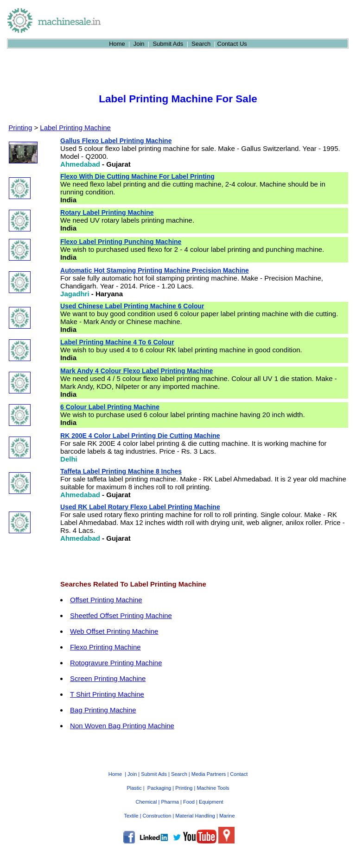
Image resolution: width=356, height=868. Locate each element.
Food (189, 802)
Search (201, 44)
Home (117, 44)
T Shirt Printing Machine (107, 694)
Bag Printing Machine (103, 710)
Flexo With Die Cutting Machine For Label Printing (137, 176)
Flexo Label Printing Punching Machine (121, 242)
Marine (227, 816)
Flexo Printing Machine (105, 647)
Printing (20, 128)
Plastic (134, 788)
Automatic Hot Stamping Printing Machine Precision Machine (155, 270)
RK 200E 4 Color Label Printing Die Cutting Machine (140, 436)
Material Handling (195, 816)
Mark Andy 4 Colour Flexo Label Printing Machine (137, 371)
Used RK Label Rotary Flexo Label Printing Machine (140, 507)
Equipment (211, 802)
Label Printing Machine (75, 128)
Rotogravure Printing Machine (116, 663)
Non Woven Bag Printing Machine (122, 726)
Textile (131, 816)
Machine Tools (213, 788)
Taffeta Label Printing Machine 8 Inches (121, 471)
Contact (239, 774)
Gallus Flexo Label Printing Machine (116, 141)
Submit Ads (168, 44)
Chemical (146, 802)
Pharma (170, 802)
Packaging (159, 788)
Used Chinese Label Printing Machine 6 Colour (132, 306)
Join (139, 44)
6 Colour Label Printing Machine (110, 407)
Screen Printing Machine (108, 678)
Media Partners (209, 774)
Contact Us (232, 44)
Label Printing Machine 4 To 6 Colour (117, 342)
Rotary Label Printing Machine (107, 212)
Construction (157, 816)
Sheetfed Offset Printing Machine (121, 615)
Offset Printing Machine (106, 600)
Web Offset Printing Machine (114, 631)
